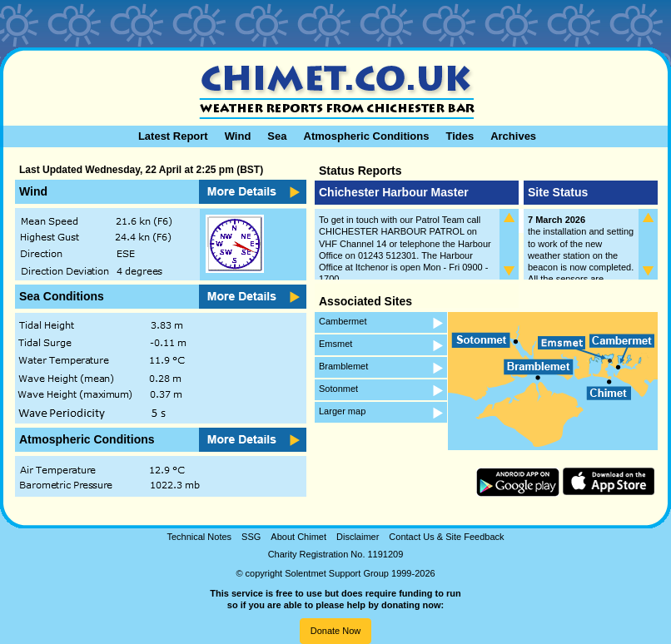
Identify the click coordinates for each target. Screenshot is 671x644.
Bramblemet (343, 366)
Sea (277, 136)
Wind (238, 136)
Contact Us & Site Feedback (446, 537)
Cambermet (343, 321)
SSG (251, 537)
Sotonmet (338, 389)
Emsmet (335, 344)
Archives (513, 136)
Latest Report (173, 136)
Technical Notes (199, 537)
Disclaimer (358, 537)
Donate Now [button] (336, 631)
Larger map (342, 411)
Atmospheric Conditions (367, 136)
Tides (460, 136)
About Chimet (298, 537)
